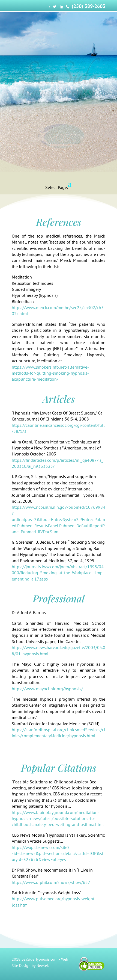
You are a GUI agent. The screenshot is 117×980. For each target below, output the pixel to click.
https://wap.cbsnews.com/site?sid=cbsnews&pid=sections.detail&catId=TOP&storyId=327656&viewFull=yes (58, 853)
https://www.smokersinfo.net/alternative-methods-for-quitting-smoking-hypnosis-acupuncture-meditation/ (50, 373)
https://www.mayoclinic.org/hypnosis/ (47, 689)
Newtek (43, 966)
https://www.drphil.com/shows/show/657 (51, 882)
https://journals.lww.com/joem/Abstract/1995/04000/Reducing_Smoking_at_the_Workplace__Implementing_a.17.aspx (58, 573)
